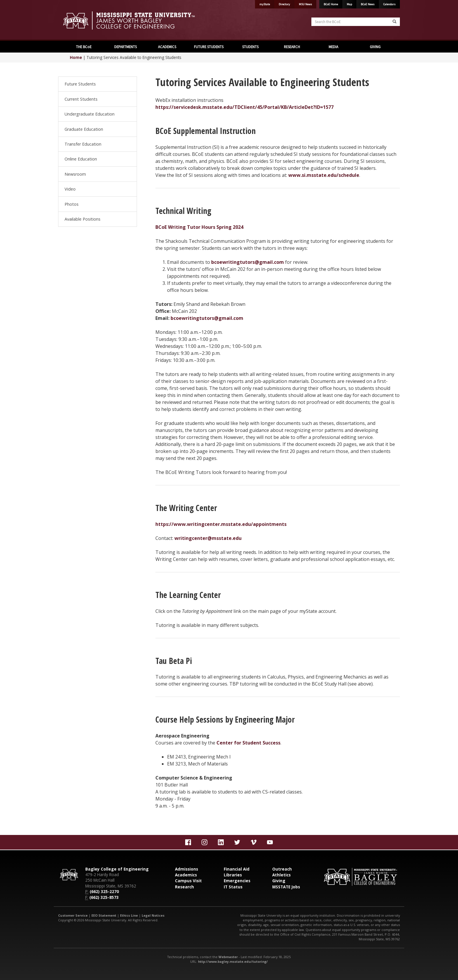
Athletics (281, 875)
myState (265, 4)
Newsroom (75, 174)
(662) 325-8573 (104, 897)
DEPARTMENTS (125, 47)
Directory (284, 4)
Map (349, 4)
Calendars (389, 4)
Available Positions (83, 219)
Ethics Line (129, 915)
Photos (72, 204)
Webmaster (228, 957)
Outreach (282, 869)
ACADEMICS (167, 47)
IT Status (233, 887)
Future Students (80, 84)
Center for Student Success (248, 743)
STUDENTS (250, 47)
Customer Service (73, 915)
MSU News (305, 4)
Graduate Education (84, 129)
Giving (279, 881)
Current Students (81, 99)
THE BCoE (83, 47)
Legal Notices (153, 915)
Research (184, 887)
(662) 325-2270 (104, 891)
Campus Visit (188, 881)
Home (76, 57)
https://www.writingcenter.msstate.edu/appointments (221, 524)
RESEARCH (292, 47)
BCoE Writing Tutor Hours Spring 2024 (199, 227)
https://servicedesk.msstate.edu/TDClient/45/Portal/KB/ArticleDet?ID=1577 (244, 107)
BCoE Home (331, 4)
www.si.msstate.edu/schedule (324, 175)
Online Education (81, 159)
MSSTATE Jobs (286, 887)
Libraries (233, 875)
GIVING (375, 47)
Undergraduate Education (90, 114)
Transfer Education (83, 144)
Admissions (187, 869)
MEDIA (333, 47)
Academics (186, 875)
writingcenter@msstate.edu (208, 538)
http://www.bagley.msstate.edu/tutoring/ (233, 961)
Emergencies (237, 881)
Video (70, 189)
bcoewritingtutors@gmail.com (248, 262)
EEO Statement (104, 915)
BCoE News (368, 4)
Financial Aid (237, 869)
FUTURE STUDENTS (208, 47)
